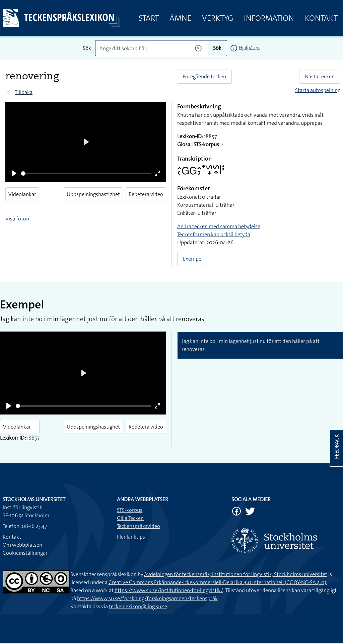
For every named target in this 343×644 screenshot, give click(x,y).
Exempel (193, 259)
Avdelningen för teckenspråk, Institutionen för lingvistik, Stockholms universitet (236, 574)
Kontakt (321, 18)
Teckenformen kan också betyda (214, 234)
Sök (217, 48)
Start (149, 18)
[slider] (86, 173)
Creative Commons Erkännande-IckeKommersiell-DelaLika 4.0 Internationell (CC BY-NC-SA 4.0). (218, 582)
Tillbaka (24, 92)
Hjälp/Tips (250, 48)
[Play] (14, 173)
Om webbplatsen (22, 545)
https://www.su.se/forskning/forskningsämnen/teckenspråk (147, 598)
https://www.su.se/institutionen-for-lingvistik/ (169, 590)
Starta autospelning (318, 90)
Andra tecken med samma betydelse (219, 226)
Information (269, 18)
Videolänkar (22, 194)
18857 (33, 438)
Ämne (180, 18)
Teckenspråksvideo (139, 526)
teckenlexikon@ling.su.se (138, 606)
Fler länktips (131, 537)
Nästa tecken (320, 76)
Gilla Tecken (130, 518)
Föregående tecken (204, 76)
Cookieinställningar (25, 553)
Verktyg (218, 18)
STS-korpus (130, 510)
